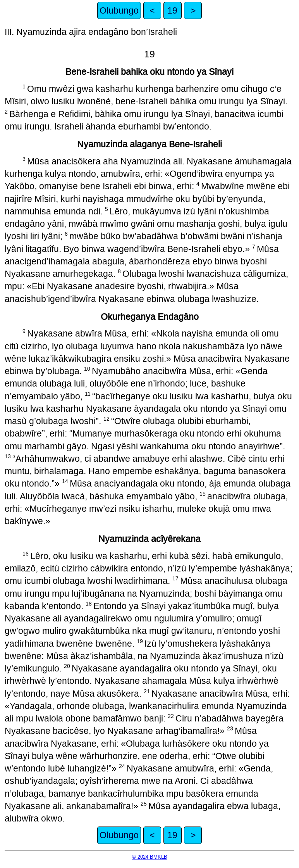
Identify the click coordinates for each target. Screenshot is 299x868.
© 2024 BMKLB (150, 857)
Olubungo (119, 10)
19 (172, 10)
